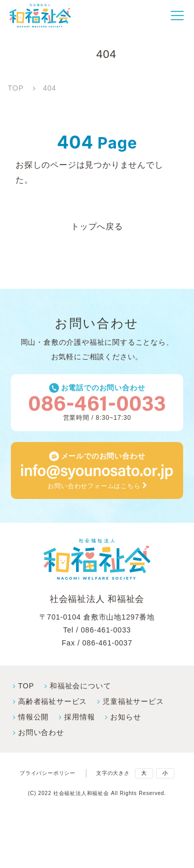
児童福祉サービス (133, 701)
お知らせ (125, 717)
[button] (177, 16)
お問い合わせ (41, 732)
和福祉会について (80, 686)
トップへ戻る (97, 226)
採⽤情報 (79, 717)
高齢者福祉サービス (53, 701)
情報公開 (33, 717)
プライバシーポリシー (48, 773)
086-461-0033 (106, 630)
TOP (26, 686)
